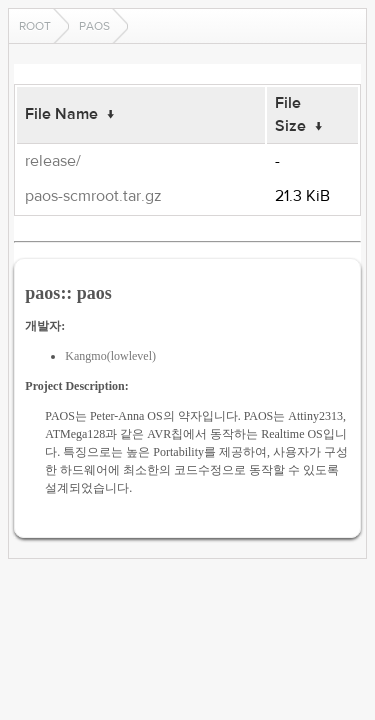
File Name (61, 114)
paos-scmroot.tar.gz (93, 196)
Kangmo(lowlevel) (110, 356)
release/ (53, 161)
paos (94, 26)
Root (35, 26)
